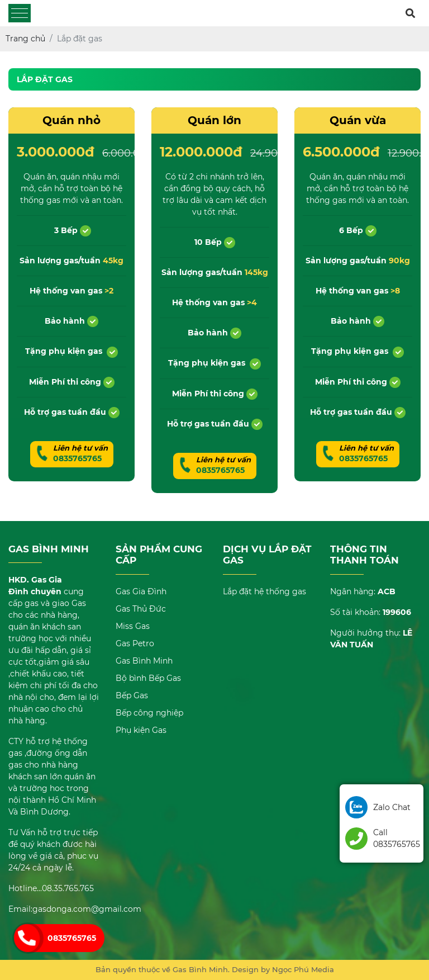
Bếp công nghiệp (149, 713)
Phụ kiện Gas (141, 730)
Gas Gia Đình (141, 591)
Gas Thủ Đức (141, 609)
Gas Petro (135, 643)
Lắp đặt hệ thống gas (264, 591)
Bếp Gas (132, 695)
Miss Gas (133, 626)
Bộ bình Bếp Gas (148, 678)
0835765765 (72, 938)
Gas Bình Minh (144, 661)
